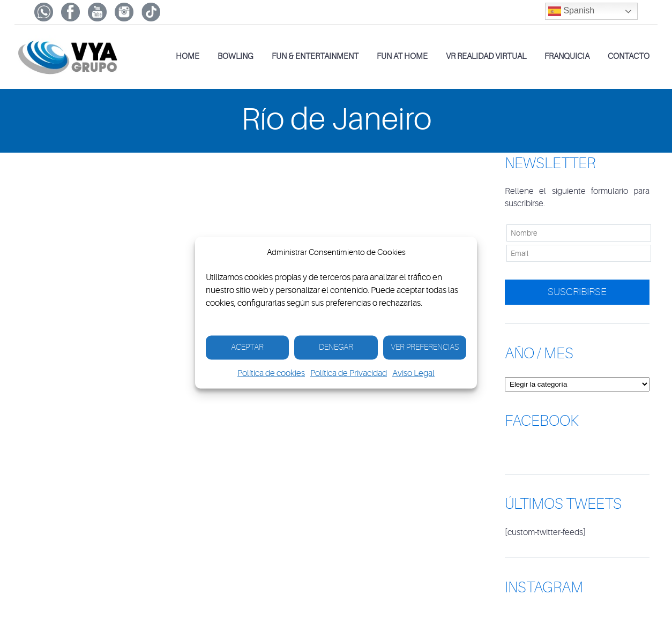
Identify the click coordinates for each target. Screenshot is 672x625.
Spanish (571, 11)
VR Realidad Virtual (486, 57)
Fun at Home (402, 57)
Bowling (236, 57)
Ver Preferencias (425, 347)
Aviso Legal (413, 373)
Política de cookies (271, 373)
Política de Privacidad (349, 373)
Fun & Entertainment (315, 57)
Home (188, 57)
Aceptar (247, 347)
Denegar (336, 347)
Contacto (629, 57)
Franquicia (567, 57)
